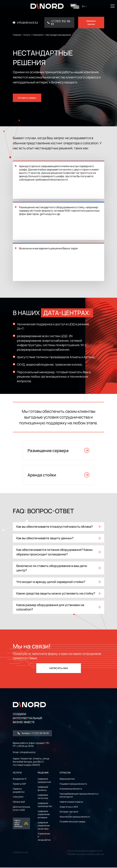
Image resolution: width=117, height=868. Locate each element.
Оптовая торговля (69, 812)
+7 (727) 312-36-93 (61, 23)
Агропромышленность (71, 789)
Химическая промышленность (75, 817)
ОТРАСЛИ (65, 773)
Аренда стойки (58, 472)
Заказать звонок (91, 23)
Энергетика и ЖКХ (69, 807)
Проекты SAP (19, 784)
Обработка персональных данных (86, 855)
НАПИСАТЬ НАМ (58, 669)
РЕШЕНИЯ (43, 773)
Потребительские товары (72, 822)
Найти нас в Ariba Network (21, 824)
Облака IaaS (19, 802)
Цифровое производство (45, 805)
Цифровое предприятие (44, 781)
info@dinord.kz (28, 23)
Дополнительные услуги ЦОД (21, 809)
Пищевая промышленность (73, 784)
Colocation (18, 797)
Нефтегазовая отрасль (71, 802)
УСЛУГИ (17, 773)
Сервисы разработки (19, 791)
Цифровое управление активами (44, 815)
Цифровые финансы (43, 789)
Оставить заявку (27, 95)
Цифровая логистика (43, 797)
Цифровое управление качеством (44, 826)
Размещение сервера (58, 448)
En (86, 6)
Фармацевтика (67, 779)
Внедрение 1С (20, 779)
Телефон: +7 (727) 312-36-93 (33, 734)
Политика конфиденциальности (85, 851)
